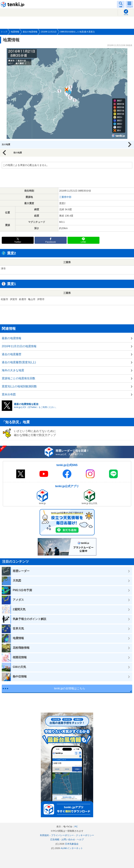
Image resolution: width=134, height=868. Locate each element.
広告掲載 (55, 839)
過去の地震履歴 (12, 354)
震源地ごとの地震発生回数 (18, 378)
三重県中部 (65, 197)
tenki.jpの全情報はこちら (70, 688)
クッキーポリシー (85, 835)
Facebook (51, 242)
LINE (83, 242)
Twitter (18, 242)
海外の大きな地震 (13, 370)
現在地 (126, 15)
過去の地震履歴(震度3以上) (19, 362)
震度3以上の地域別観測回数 (19, 386)
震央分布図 (9, 394)
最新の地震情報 (12, 338)
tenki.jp (13, 4)
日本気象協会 (72, 844)
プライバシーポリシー (62, 835)
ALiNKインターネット (72, 848)
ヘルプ (80, 839)
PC (76, 827)
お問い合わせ (68, 839)
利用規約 (44, 835)
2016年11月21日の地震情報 (19, 346)
